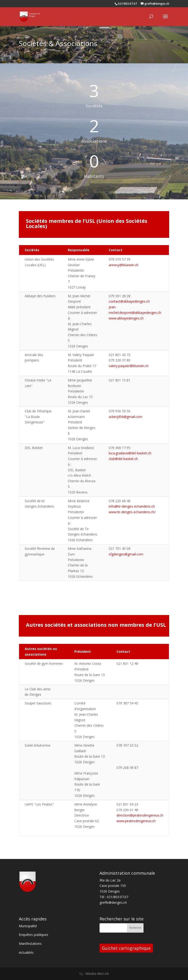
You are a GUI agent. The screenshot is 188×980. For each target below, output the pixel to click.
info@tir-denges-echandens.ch (132, 506)
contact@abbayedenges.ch (129, 301)
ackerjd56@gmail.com (126, 417)
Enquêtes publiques (34, 935)
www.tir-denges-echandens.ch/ (132, 512)
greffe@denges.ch (113, 902)
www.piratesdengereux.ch (136, 821)
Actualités (26, 952)
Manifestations (30, 944)
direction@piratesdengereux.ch (140, 815)
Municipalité (28, 926)
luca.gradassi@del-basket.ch (130, 453)
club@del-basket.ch (123, 459)
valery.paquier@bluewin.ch (129, 366)
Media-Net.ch (97, 974)
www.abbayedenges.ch (126, 318)
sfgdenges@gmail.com (126, 554)
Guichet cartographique (126, 948)
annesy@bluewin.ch (124, 265)
